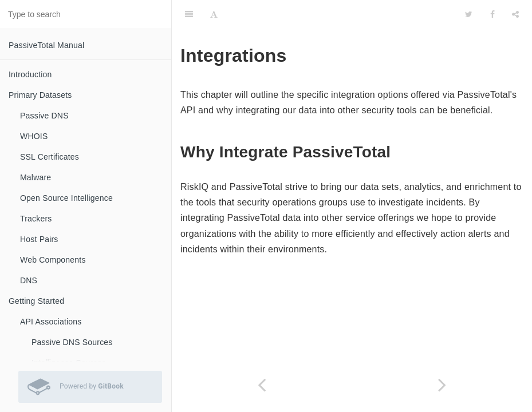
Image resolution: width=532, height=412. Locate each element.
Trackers (36, 219)
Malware (36, 177)
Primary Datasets (40, 95)
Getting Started (36, 301)
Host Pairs (39, 239)
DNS (29, 280)
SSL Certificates (50, 157)
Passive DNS (44, 116)
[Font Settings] (214, 14)
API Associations (51, 322)
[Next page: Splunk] (442, 385)
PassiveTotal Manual (46, 45)
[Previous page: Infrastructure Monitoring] (262, 385)
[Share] (515, 14)
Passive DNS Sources (72, 342)
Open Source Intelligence (66, 198)
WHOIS (34, 136)
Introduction (30, 74)
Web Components (53, 260)
